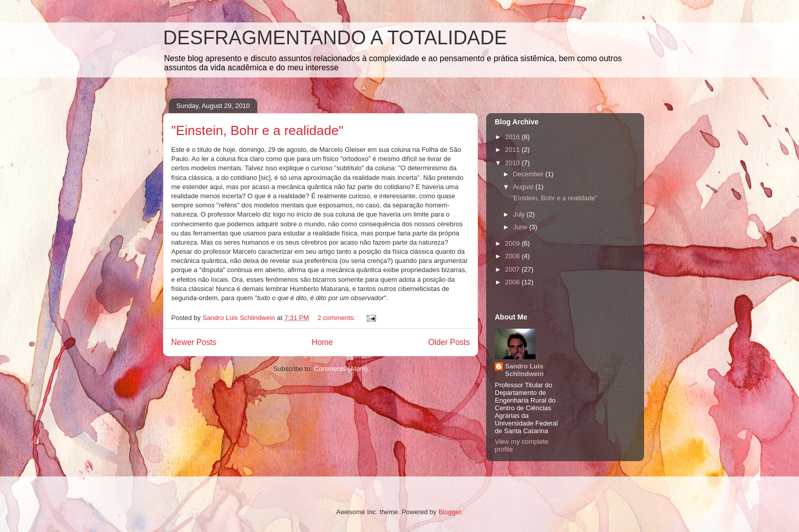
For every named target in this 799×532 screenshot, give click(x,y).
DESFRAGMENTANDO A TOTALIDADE (335, 38)
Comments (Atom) (341, 369)
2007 (513, 269)
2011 (513, 150)
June (521, 227)
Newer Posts (194, 342)
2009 (513, 243)
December (529, 174)
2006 (513, 282)
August (524, 187)
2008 (513, 256)
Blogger (449, 512)
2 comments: (337, 318)
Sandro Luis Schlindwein (524, 370)
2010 (513, 163)
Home (323, 342)
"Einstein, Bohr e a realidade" (257, 130)
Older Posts (449, 342)
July (520, 214)
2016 (513, 137)
